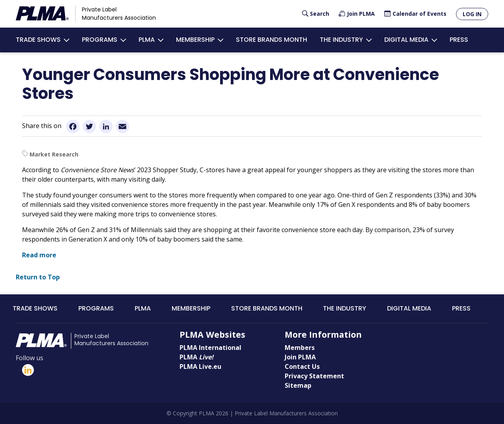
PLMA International (210, 348)
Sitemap (298, 385)
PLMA (147, 40)
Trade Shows (38, 40)
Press (459, 40)
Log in (472, 14)
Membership (195, 40)
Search (320, 14)
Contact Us (302, 366)
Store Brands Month (271, 40)
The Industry (341, 40)
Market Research (54, 154)
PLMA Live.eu (200, 366)
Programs (100, 40)
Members (300, 348)
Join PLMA (361, 14)
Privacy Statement (314, 376)
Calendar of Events (420, 14)
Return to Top (38, 277)
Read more (39, 255)
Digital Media (406, 40)
